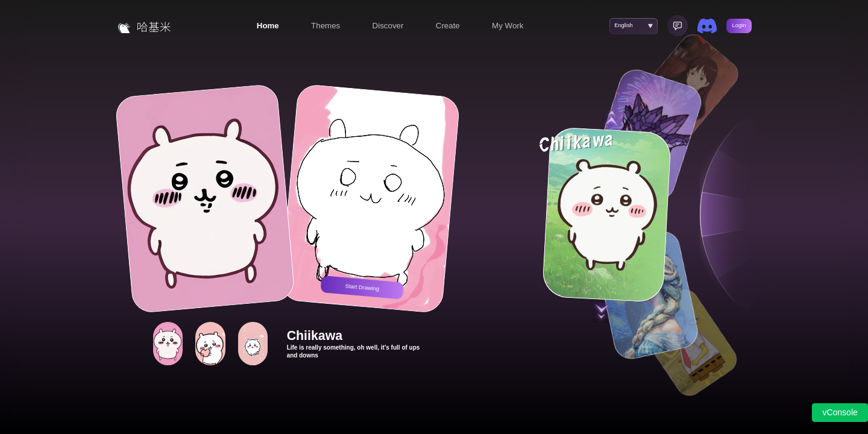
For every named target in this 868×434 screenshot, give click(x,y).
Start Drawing (362, 287)
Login (739, 25)
